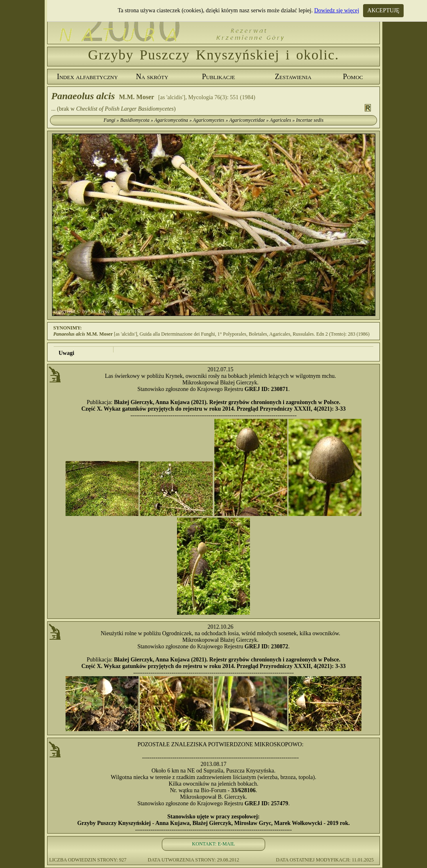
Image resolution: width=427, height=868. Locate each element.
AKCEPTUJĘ (383, 10)
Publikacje (219, 77)
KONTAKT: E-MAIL (214, 844)
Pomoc (353, 77)
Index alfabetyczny (87, 77)
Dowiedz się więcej (337, 10)
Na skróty (152, 77)
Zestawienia (293, 77)
